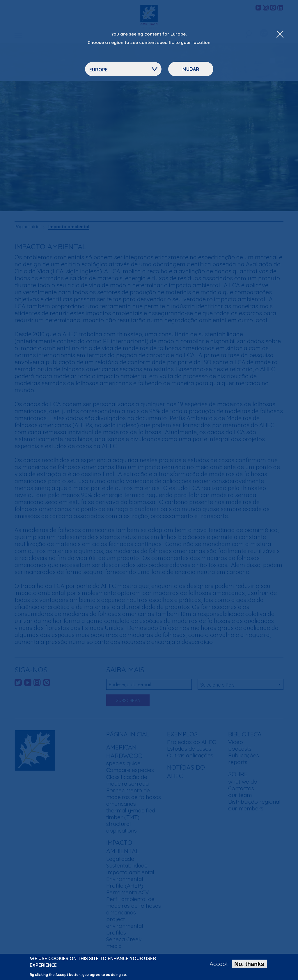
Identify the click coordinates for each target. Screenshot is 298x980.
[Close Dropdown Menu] (280, 35)
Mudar (191, 69)
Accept (219, 965)
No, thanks (249, 965)
